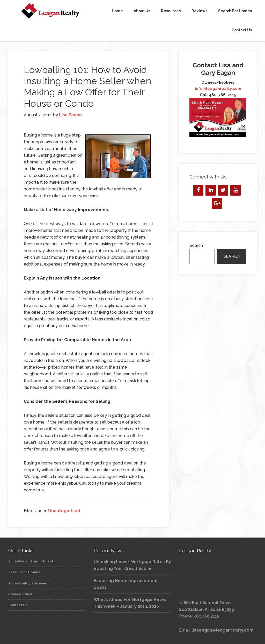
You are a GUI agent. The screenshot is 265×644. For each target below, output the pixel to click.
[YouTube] (235, 190)
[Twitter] (223, 190)
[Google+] (217, 203)
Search (196, 245)
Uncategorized (64, 511)
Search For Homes (24, 572)
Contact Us (18, 605)
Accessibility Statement (29, 583)
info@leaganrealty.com (218, 89)
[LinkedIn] (211, 190)
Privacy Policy (20, 594)
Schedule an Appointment (31, 561)
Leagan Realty (47, 11)
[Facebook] (198, 190)
